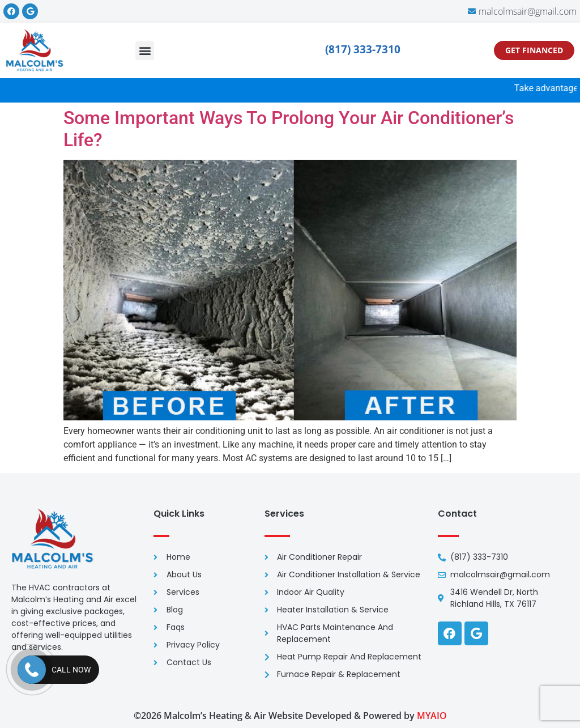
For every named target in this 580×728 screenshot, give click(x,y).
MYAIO (432, 716)
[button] (145, 51)
